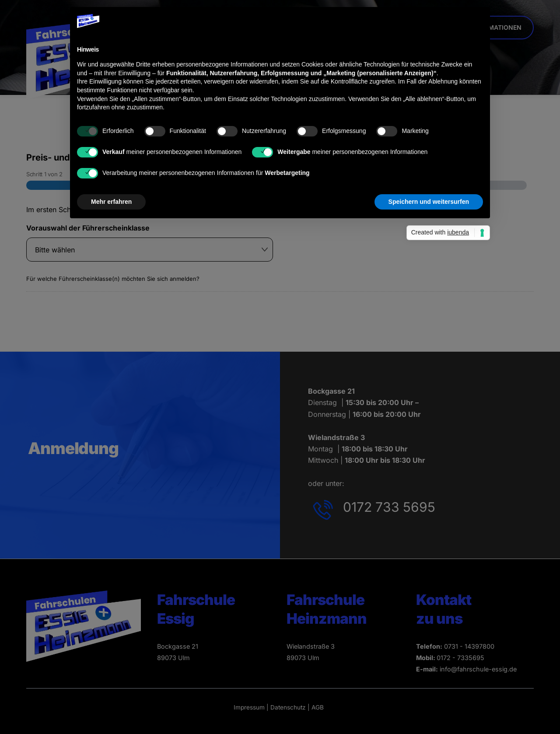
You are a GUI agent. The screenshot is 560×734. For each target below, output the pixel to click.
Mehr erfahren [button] (111, 202)
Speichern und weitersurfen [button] (429, 202)
